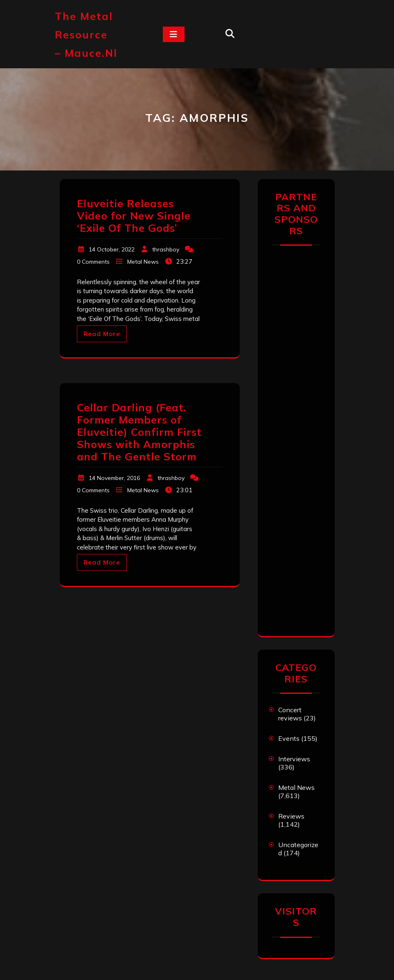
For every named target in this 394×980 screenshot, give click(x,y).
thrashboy (166, 249)
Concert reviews (290, 714)
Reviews (291, 816)
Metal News (143, 262)
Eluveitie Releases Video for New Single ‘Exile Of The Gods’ (134, 216)
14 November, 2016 (114, 478)
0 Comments (93, 262)
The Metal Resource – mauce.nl (86, 35)
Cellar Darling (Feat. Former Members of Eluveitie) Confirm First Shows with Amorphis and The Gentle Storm (139, 432)
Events (289, 738)
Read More (102, 334)
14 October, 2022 (112, 249)
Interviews (294, 759)
